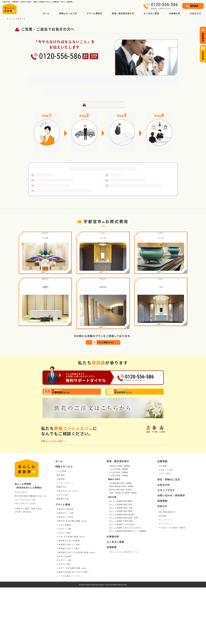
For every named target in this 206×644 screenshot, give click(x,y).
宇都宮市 (72, 577)
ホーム (46, 13)
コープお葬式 (69, 632)
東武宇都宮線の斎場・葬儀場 (121, 543)
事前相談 (61, 532)
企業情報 (162, 518)
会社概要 (163, 522)
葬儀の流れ (62, 543)
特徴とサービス (64, 523)
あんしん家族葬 (121, 578)
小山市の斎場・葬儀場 (118, 526)
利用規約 (163, 572)
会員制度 (61, 535)
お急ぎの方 (195, 13)
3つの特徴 (61, 528)
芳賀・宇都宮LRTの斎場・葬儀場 (123, 549)
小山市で (64, 581)
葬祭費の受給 (63, 555)
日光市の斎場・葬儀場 (118, 529)
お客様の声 (175, 13)
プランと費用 (63, 561)
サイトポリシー (166, 580)
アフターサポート (65, 539)
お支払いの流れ (166, 526)
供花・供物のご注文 (169, 536)
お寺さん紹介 (63, 551)
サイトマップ (165, 576)
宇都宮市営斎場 (73, 629)
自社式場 (112, 553)
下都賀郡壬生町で (68, 597)
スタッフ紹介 (165, 530)
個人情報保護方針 (167, 568)
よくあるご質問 (151, 13)
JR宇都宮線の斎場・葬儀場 (120, 540)
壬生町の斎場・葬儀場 (118, 532)
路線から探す (114, 536)
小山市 (71, 593)
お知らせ (162, 563)
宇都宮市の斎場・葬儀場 (119, 522)
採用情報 (162, 557)
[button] (68, 13)
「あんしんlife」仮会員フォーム (123, 608)
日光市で (64, 613)
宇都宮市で (65, 566)
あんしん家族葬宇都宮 (121, 558)
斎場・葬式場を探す (118, 518)
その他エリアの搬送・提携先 (172, 584)
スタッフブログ (166, 547)
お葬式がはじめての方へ (68, 547)
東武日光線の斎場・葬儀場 (120, 546)
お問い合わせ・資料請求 (171, 552)
